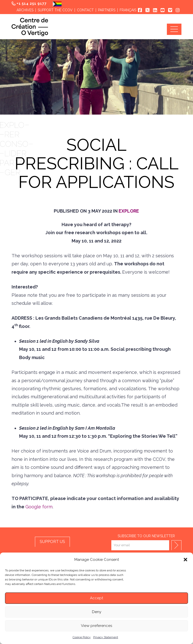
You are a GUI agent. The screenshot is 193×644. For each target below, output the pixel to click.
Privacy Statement (106, 637)
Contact (85, 10)
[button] (185, 560)
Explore (129, 211)
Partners (107, 10)
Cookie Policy (82, 637)
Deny (97, 612)
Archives (25, 10)
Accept (96, 598)
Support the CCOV (55, 10)
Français (128, 10)
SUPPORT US (52, 542)
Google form (39, 507)
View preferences (96, 626)
